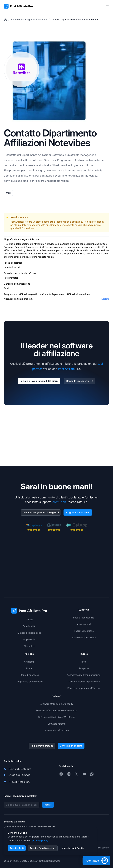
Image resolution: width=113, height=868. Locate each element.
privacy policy (40, 840)
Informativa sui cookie (97, 848)
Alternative (29, 646)
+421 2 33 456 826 (20, 769)
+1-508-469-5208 (19, 782)
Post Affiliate (66, 369)
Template (84, 668)
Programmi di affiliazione (17, 294)
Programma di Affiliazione (73, 160)
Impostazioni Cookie (73, 848)
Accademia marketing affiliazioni (84, 675)
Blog (84, 662)
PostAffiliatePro (19, 222)
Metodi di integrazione (29, 633)
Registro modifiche (84, 631)
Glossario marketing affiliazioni (84, 682)
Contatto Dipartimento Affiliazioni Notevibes (75, 19)
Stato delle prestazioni (84, 637)
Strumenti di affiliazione (57, 730)
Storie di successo (29, 675)
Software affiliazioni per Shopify (56, 704)
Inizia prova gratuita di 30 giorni (41, 512)
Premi (29, 668)
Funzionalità (29, 626)
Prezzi (29, 620)
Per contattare (44, 176)
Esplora (105, 299)
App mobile (29, 639)
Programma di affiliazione (29, 682)
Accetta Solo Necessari (43, 848)
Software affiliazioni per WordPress (57, 717)
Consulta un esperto (80, 381)
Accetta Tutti (17, 848)
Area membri (84, 624)
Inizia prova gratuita (42, 746)
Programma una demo (78, 512)
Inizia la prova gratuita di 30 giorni (39, 381)
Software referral (57, 724)
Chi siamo (29, 662)
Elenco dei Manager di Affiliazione (29, 19)
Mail (8, 193)
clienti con (59, 502)
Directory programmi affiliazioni (84, 688)
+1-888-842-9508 (19, 775)
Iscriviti (48, 805)
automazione (74, 170)
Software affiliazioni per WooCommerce (56, 710)
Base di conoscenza (84, 618)
